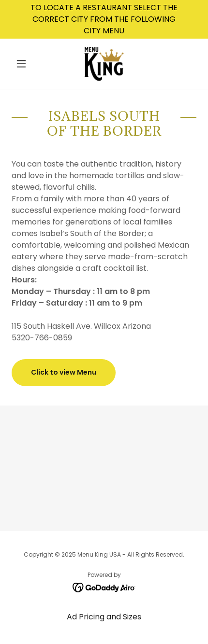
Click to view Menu (64, 372)
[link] (104, 64)
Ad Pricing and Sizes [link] (104, 617)
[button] (25, 64)
